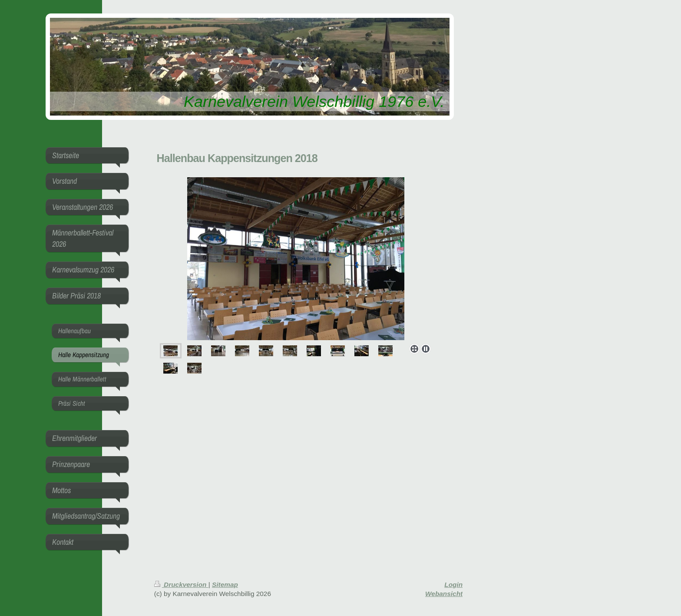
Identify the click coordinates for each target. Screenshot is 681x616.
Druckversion (181, 585)
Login (453, 585)
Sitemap (225, 585)
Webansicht (444, 594)
